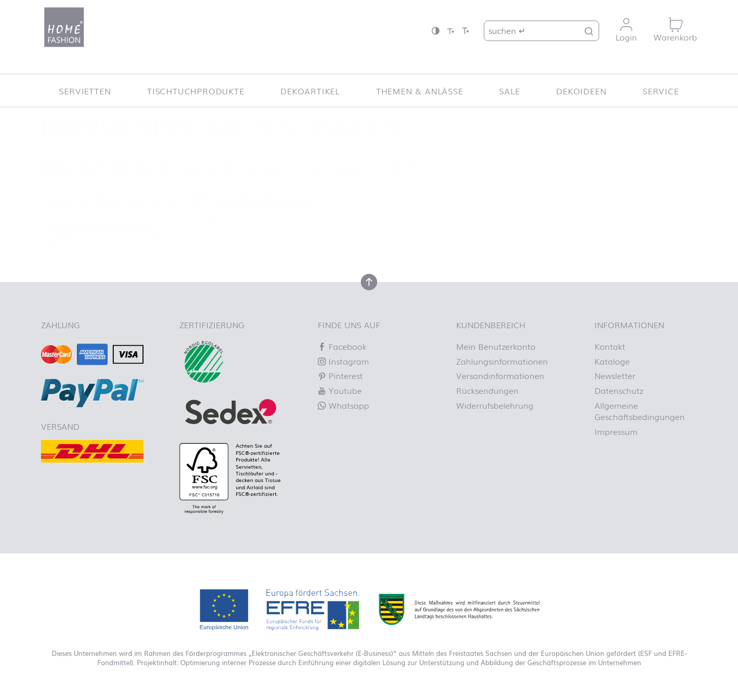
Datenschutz (619, 390)
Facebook (342, 346)
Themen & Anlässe (420, 91)
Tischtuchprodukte (196, 91)
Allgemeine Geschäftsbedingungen (640, 411)
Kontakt (610, 346)
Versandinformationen (500, 375)
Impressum (616, 431)
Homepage (419, 215)
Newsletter (615, 375)
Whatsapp (343, 405)
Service (661, 91)
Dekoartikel (310, 91)
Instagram (343, 361)
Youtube (340, 390)
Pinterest (340, 375)
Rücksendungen (487, 390)
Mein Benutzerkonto (496, 346)
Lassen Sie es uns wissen (262, 203)
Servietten (85, 91)
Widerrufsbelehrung (495, 405)
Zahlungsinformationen (502, 361)
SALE (509, 91)
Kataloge (612, 361)
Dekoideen (581, 91)
